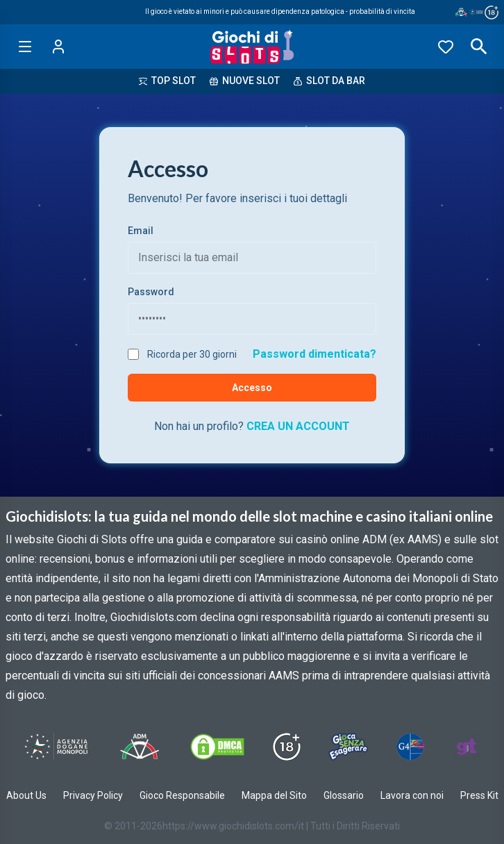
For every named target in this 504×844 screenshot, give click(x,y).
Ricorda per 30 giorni (192, 354)
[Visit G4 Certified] (410, 747)
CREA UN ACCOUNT (298, 426)
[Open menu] (25, 47)
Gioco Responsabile (182, 795)
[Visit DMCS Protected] (217, 747)
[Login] (58, 47)
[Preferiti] (446, 47)
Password (151, 292)
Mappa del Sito (274, 795)
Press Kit (479, 795)
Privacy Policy (93, 795)
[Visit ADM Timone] (139, 747)
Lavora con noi (412, 795)
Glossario (344, 795)
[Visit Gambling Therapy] (467, 747)
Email (141, 231)
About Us (26, 795)
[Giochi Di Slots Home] (252, 47)
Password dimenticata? (314, 354)
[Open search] (479, 47)
